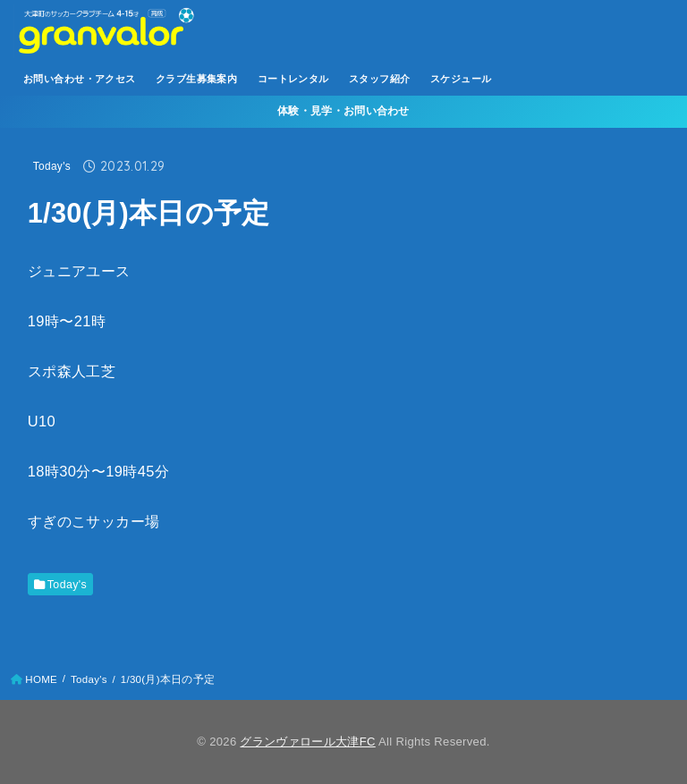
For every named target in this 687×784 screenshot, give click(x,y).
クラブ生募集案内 (196, 79)
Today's (52, 166)
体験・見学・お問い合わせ (343, 111)
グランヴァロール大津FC (307, 742)
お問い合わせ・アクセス (80, 79)
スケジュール (461, 79)
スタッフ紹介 (379, 79)
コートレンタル (293, 79)
